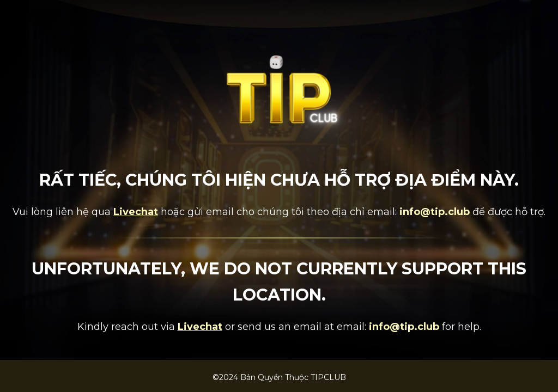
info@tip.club (435, 212)
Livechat (136, 212)
